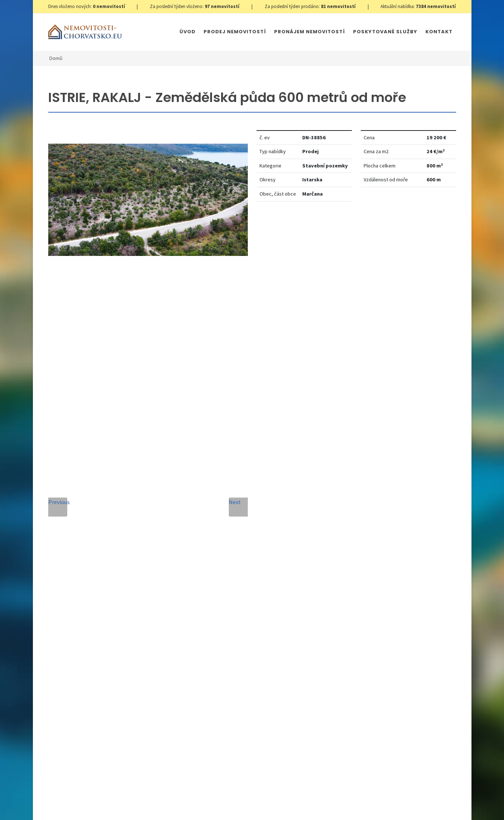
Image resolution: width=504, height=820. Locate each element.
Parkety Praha (342, 799)
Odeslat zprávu (235, 689)
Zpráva (168, 560)
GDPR (134, 799)
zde (367, 627)
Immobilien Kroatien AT (295, 799)
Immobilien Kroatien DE (238, 799)
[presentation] (235, 659)
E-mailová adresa (269, 493)
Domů (56, 58)
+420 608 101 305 (101, 599)
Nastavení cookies (166, 799)
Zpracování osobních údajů (242, 632)
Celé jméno (174, 493)
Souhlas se (226, 632)
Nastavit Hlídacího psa (369, 229)
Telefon (169, 526)
